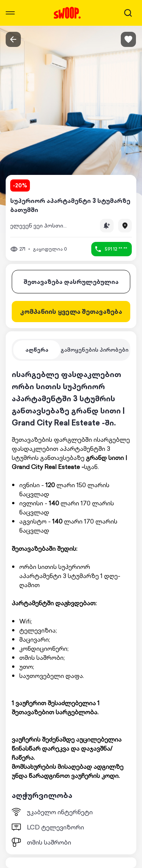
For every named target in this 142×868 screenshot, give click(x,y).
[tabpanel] (71, 608)
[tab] (37, 350)
